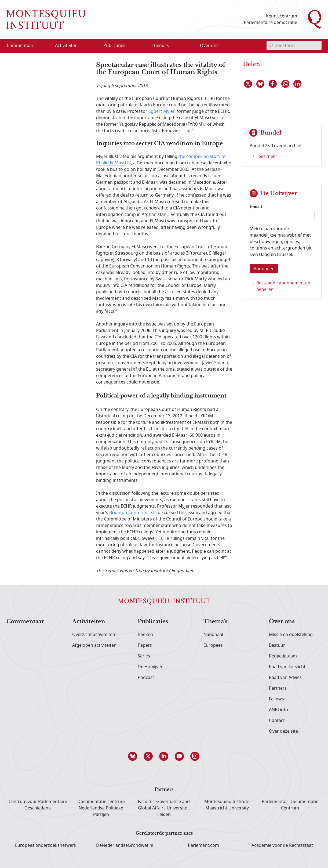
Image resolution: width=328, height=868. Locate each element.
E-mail (256, 206)
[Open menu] (92, 46)
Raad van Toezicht (287, 667)
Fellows (276, 699)
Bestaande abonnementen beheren (283, 286)
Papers (145, 645)
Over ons (282, 622)
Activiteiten (89, 622)
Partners (278, 688)
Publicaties (153, 622)
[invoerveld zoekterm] (294, 46)
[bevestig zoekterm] (271, 46)
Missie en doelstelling (291, 635)
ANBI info (278, 710)
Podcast (146, 678)
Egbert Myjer (161, 111)
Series (144, 656)
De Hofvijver (150, 667)
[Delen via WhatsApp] (286, 84)
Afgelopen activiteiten (94, 645)
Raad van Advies (285, 678)
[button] (133, 756)
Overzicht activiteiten (94, 635)
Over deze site (283, 731)
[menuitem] (23, 46)
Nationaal (213, 635)
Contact (277, 721)
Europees (213, 645)
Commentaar (25, 622)
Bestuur (277, 645)
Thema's (215, 622)
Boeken (145, 635)
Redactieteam (283, 656)
